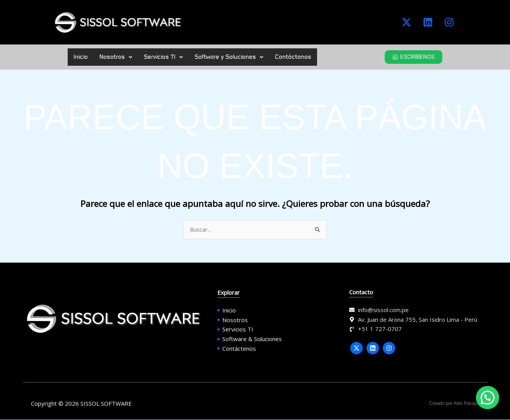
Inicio (81, 57)
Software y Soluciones (229, 57)
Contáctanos (293, 57)
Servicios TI (163, 57)
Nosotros (116, 57)
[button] (116, 57)
